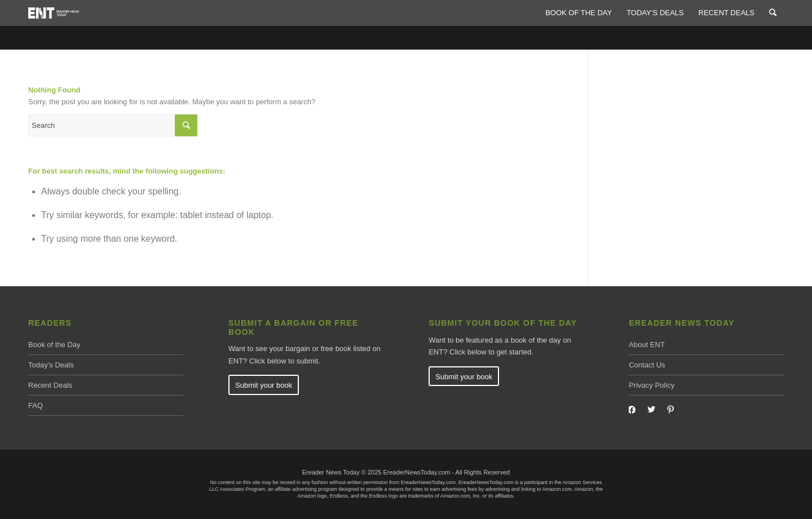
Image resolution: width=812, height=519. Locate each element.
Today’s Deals (51, 365)
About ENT (647, 345)
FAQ (36, 405)
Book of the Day (54, 345)
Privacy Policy (652, 385)
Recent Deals (50, 385)
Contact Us (647, 365)
